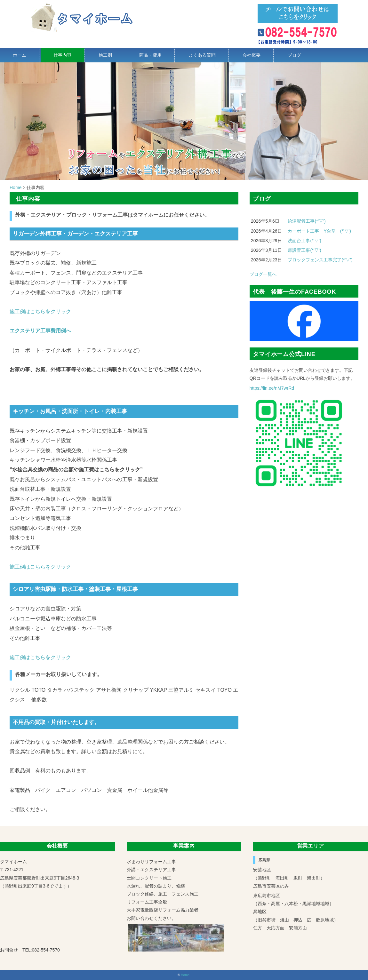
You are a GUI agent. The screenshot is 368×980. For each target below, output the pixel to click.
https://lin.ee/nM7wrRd (272, 388)
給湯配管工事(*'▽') (307, 221)
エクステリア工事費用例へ (40, 331)
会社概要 (252, 55)
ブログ (294, 55)
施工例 (105, 55)
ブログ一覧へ (263, 274)
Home (185, 975)
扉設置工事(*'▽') (304, 250)
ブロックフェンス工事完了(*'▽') (320, 260)
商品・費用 (150, 55)
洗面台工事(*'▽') (304, 241)
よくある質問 (202, 55)
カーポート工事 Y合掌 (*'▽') (319, 231)
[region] (184, 121)
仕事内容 (62, 55)
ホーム (20, 55)
